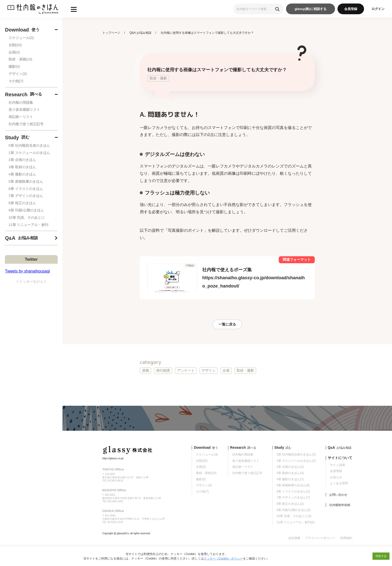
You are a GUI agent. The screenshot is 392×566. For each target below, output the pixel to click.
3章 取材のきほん (22, 167)
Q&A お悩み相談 (140, 33)
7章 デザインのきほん (26, 196)
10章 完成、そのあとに (27, 217)
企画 (226, 370)
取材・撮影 (245, 370)
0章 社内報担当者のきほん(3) (296, 454)
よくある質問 (339, 483)
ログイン (378, 9)
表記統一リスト (21, 117)
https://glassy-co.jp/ (113, 458)
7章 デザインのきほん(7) (293, 497)
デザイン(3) (18, 74)
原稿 (145, 370)
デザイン (208, 370)
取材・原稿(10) (20, 59)
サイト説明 (337, 465)
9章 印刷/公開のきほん (26, 210)
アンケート (186, 370)
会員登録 (351, 9)
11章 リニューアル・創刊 (28, 225)
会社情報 (294, 538)
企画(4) (14, 52)
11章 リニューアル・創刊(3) (295, 522)
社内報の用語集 (21, 102)
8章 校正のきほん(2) (290, 504)
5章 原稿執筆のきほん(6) (293, 485)
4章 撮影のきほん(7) (290, 479)
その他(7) (16, 81)
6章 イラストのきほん (26, 189)
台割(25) (15, 45)
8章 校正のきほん (22, 203)
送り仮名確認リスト (24, 109)
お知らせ (336, 477)
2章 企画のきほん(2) (290, 467)
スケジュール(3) (21, 38)
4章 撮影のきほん (22, 174)
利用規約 (346, 538)
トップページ (111, 33)
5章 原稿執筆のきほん (26, 181)
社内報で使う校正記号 (26, 124)
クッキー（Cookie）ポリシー (223, 558)
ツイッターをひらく (31, 281)
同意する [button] (381, 556)
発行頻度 (163, 370)
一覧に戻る (227, 324)
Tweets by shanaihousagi (27, 271)
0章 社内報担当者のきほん (29, 145)
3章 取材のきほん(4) (290, 473)
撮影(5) (14, 66)
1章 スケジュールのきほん (29, 153)
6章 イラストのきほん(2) (293, 491)
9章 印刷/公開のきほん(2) (293, 510)
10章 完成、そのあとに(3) (294, 516)
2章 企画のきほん (22, 160)
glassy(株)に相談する (310, 9)
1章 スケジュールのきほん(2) (296, 461)
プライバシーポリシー (320, 538)
